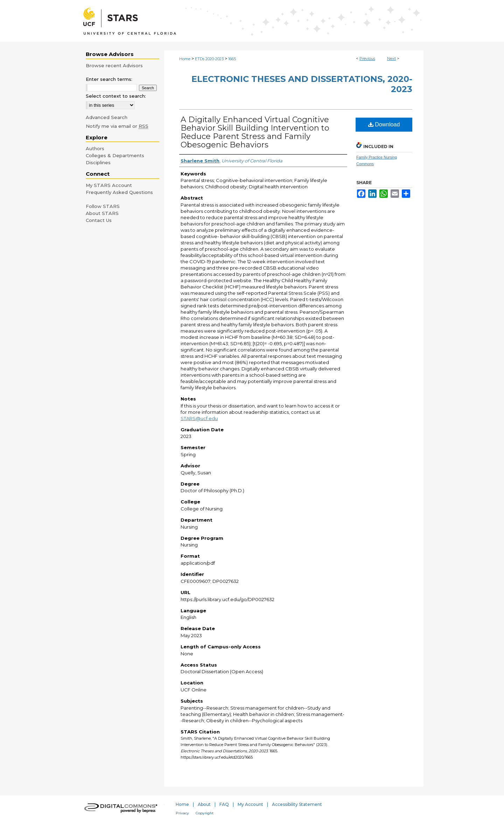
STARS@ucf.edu (199, 418)
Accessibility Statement (297, 804)
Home (185, 59)
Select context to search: (116, 96)
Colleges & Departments (115, 155)
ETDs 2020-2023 (209, 59)
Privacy (182, 813)
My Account (250, 804)
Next (391, 58)
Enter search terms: (109, 79)
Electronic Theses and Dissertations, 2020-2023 (302, 84)
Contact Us (99, 220)
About (204, 804)
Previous (367, 58)
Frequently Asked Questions (119, 192)
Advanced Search (107, 117)
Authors (95, 148)
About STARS (102, 213)
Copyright (205, 813)
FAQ (224, 804)
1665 (232, 59)
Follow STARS (103, 206)
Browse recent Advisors (114, 65)
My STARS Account (109, 185)
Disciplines (98, 162)
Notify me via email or (117, 126)
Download (384, 124)
